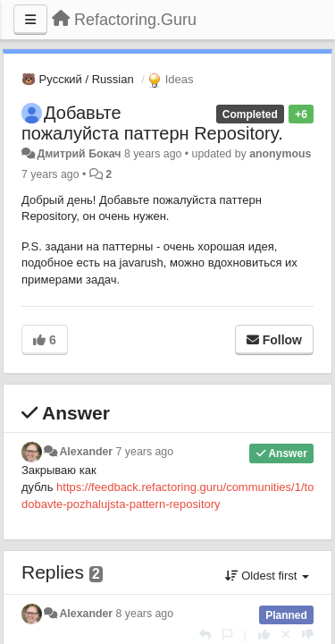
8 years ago (145, 614)
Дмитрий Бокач (79, 154)
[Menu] (30, 20)
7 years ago (145, 452)
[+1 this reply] (264, 635)
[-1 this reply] (308, 635)
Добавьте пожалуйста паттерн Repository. (152, 123)
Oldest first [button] (267, 576)
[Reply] (205, 635)
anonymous (280, 154)
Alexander (86, 452)
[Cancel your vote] (286, 635)
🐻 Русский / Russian (78, 79)
